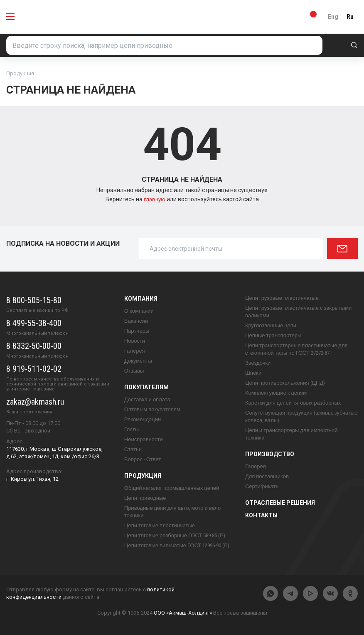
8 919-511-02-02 (34, 369)
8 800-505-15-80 (34, 300)
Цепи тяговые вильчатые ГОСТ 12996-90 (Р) (177, 545)
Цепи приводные (145, 498)
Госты (132, 429)
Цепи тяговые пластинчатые (160, 525)
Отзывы (134, 371)
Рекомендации (143, 419)
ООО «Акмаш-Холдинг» (183, 613)
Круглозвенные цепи (271, 325)
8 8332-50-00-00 (34, 346)
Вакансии (136, 321)
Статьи (133, 449)
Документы (138, 361)
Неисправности (144, 439)
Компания (141, 299)
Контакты (261, 515)
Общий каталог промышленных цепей (172, 488)
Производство (270, 454)
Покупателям (146, 387)
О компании (139, 311)
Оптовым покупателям (152, 409)
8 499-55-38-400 (34, 323)
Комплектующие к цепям (276, 393)
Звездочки (258, 363)
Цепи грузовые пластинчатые (282, 298)
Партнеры (137, 331)
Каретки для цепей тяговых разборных (293, 403)
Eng (333, 17)
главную (155, 199)
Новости (135, 341)
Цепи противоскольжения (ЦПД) (285, 383)
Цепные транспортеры (273, 335)
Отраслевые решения (280, 503)
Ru (350, 17)
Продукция (143, 476)
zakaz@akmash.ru (35, 402)
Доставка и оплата (147, 399)
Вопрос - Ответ (143, 459)
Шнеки (253, 373)
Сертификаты (262, 486)
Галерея (135, 351)
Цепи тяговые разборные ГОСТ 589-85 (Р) (175, 535)
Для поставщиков (267, 476)
